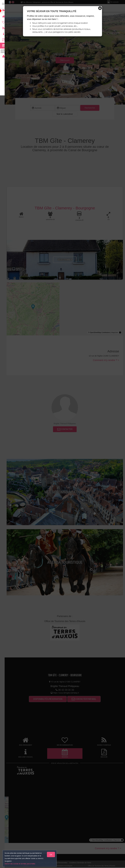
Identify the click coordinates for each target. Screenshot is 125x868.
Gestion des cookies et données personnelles (20, 864)
